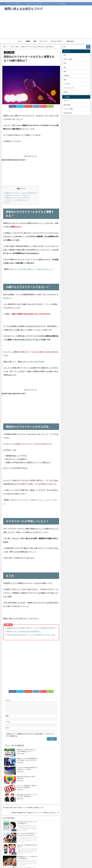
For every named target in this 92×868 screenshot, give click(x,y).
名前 (7, 718)
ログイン (66, 101)
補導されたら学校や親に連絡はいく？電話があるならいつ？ (32, 269)
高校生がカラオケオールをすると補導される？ (21, 193)
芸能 (35, 41)
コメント (8, 700)
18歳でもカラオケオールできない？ (17, 195)
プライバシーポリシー (57, 41)
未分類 (65, 92)
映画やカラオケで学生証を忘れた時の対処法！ (24, 631)
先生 (65, 55)
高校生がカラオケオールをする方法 (17, 198)
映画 (65, 72)
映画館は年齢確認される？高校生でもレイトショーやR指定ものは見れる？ (33, 788)
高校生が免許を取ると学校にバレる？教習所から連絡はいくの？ (26, 782)
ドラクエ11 (67, 84)
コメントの (68, 109)
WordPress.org (68, 113)
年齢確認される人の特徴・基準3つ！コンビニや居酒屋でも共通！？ (32, 628)
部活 (65, 63)
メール (8, 724)
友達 (65, 67)
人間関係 (28, 41)
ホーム (20, 41)
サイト (8, 730)
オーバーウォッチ (69, 88)
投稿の (67, 105)
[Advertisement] (46, 26)
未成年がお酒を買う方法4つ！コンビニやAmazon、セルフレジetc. (31, 634)
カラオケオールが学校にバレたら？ (17, 200)
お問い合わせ (70, 41)
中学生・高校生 (9, 52)
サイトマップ (43, 41)
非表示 (23, 189)
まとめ (7, 202)
